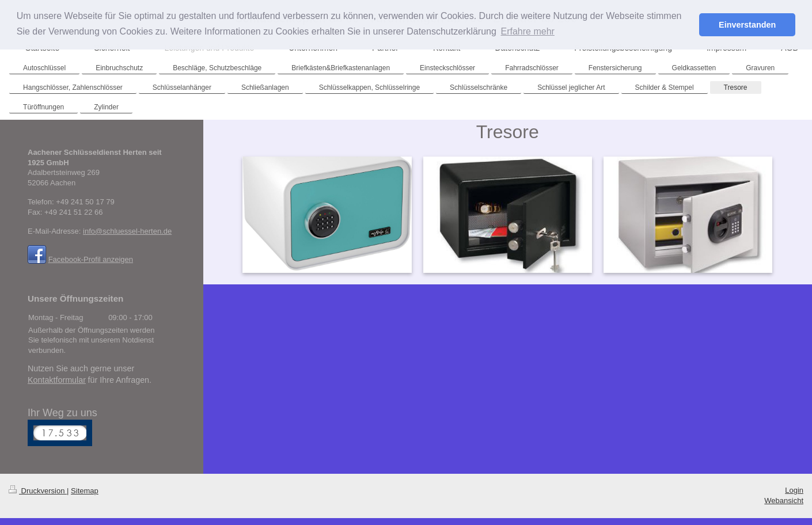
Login (794, 490)
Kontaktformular (57, 380)
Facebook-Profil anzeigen (91, 259)
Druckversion (38, 491)
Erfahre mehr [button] (527, 31)
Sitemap (85, 491)
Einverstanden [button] (747, 25)
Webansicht (784, 501)
